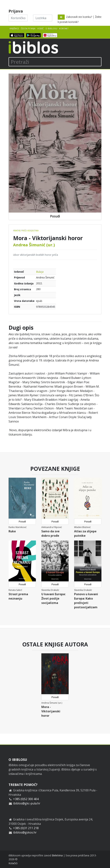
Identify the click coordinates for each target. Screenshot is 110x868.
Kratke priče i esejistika (26, 230)
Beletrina (57, 855)
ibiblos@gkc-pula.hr (27, 803)
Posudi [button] (55, 216)
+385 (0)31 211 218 (26, 828)
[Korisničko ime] (18, 18)
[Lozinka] (43, 18)
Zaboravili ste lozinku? (79, 17)
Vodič (40, 28)
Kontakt (64, 28)
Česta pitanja (28, 28)
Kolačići (13, 863)
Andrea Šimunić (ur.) (34, 245)
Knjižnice (14, 28)
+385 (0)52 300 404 (26, 799)
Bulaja (40, 272)
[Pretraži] (55, 62)
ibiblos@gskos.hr (25, 832)
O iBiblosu (51, 28)
